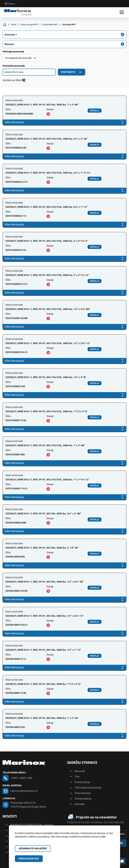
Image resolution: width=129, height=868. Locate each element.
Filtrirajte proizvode (13, 52)
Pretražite (68, 72)
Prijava (9, 4)
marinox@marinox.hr (24, 791)
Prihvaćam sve (29, 859)
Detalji (95, 111)
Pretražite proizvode (14, 66)
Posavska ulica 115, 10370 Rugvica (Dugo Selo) (28, 805)
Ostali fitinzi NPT (50, 25)
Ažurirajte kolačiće (33, 849)
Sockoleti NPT (69, 25)
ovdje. (102, 837)
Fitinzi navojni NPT (29, 25)
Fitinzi (14, 25)
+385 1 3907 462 (21, 778)
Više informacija (14, 122)
